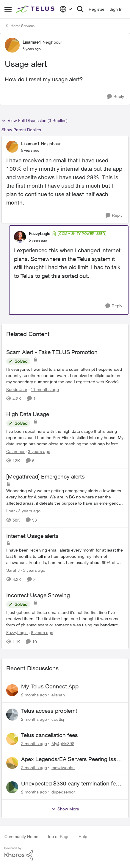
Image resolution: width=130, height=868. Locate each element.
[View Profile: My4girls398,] (12, 739)
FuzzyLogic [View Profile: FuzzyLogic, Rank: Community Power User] (40, 233)
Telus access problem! (49, 711)
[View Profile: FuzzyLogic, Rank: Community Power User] (20, 237)
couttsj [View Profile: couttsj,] (58, 719)
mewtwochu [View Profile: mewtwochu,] (63, 768)
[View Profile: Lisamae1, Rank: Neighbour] (12, 45)
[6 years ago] (41, 632)
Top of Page (58, 836)
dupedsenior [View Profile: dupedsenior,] (63, 792)
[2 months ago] (34, 695)
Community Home (21, 836)
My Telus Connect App (50, 686)
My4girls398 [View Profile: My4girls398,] (63, 743)
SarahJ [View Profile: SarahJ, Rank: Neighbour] (13, 570)
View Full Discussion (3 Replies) (35, 121)
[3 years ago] (38, 451)
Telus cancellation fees (50, 735)
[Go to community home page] (36, 9)
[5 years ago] (33, 570)
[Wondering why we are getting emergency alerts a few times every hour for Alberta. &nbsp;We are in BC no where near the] (65, 497)
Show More (65, 809)
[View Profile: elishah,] (12, 690)
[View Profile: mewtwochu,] (12, 763)
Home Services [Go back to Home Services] (19, 26)
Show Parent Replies (21, 130)
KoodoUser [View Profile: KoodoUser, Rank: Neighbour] (17, 389)
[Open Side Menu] (8, 9)
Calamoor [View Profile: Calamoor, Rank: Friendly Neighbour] (15, 451)
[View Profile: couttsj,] (12, 715)
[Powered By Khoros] (65, 854)
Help (83, 836)
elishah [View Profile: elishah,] (58, 695)
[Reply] (116, 97)
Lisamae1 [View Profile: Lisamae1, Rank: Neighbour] (32, 42)
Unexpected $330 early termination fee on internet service (70, 784)
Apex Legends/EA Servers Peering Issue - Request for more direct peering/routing (72, 759)
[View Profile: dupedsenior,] (12, 787)
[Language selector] (66, 9)
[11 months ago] (44, 389)
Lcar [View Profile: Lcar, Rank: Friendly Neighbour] (11, 511)
